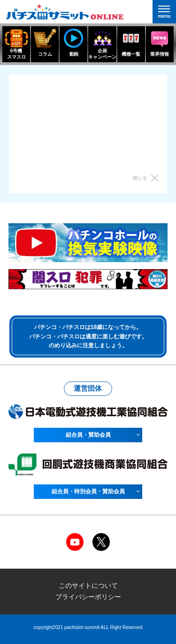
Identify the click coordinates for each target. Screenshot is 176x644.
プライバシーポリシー (88, 597)
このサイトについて (88, 585)
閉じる (140, 178)
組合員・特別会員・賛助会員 (88, 491)
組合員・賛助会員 (88, 435)
